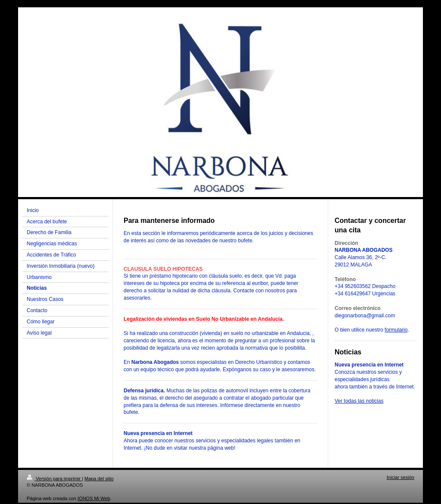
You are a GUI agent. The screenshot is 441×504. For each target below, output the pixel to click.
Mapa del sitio (99, 479)
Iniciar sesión (401, 477)
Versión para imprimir (54, 479)
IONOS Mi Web (94, 498)
